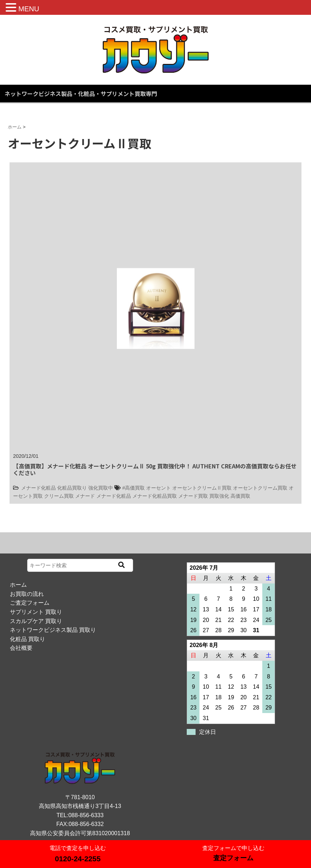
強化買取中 (101, 488)
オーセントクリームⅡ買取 (202, 488)
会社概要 (21, 648)
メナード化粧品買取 (155, 496)
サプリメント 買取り (36, 612)
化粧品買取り (72, 488)
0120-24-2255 (78, 859)
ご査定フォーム (30, 603)
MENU (29, 9)
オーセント (159, 488)
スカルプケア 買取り (36, 621)
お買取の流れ (27, 594)
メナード (85, 496)
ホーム (18, 585)
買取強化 (219, 496)
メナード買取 (193, 496)
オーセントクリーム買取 (260, 488)
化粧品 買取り (28, 639)
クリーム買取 (59, 496)
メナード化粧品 (38, 488)
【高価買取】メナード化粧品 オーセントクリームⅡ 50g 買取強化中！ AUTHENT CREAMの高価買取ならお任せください (155, 469)
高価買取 (240, 496)
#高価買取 (133, 488)
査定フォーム (233, 858)
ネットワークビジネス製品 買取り (53, 630)
